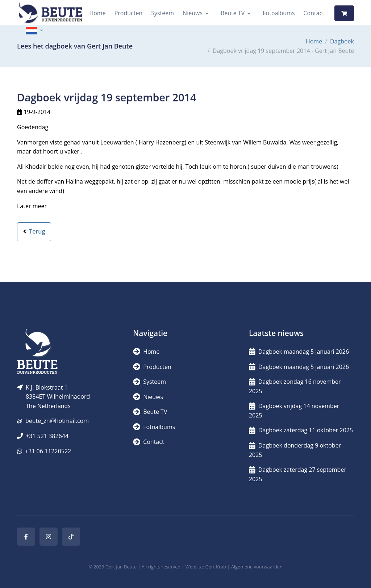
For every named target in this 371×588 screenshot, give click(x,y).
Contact (314, 13)
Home (97, 13)
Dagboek (342, 41)
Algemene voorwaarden (257, 567)
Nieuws (193, 13)
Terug (34, 231)
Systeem (162, 13)
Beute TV (233, 13)
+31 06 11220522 (48, 451)
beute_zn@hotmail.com (57, 421)
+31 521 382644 (47, 436)
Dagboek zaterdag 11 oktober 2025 (301, 430)
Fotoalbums (279, 13)
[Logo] (50, 13)
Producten (129, 13)
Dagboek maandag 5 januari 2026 (299, 352)
